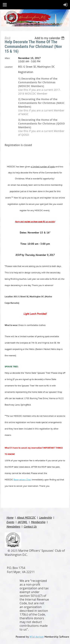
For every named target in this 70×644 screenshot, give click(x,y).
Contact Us (30, 526)
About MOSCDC (26, 517)
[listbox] (50, 38)
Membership (38, 522)
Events (10, 522)
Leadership (46, 517)
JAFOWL (23, 522)
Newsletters (13, 526)
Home (10, 517)
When (7, 58)
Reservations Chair (22, 480)
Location (9, 67)
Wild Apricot (37, 637)
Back (8, 38)
